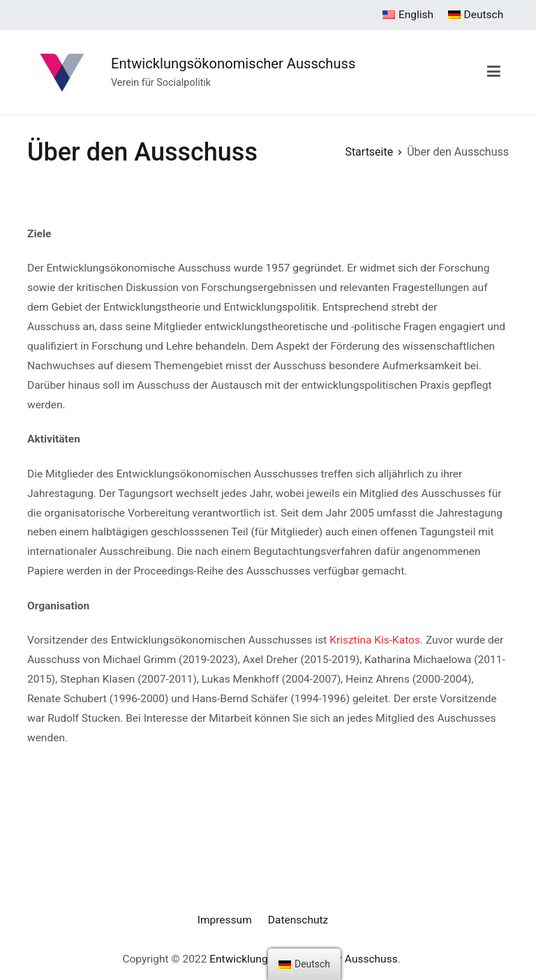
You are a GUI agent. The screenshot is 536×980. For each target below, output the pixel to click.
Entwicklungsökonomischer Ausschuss (233, 64)
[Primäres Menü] (494, 72)
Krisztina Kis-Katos (375, 640)
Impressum (225, 920)
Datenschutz (298, 920)
